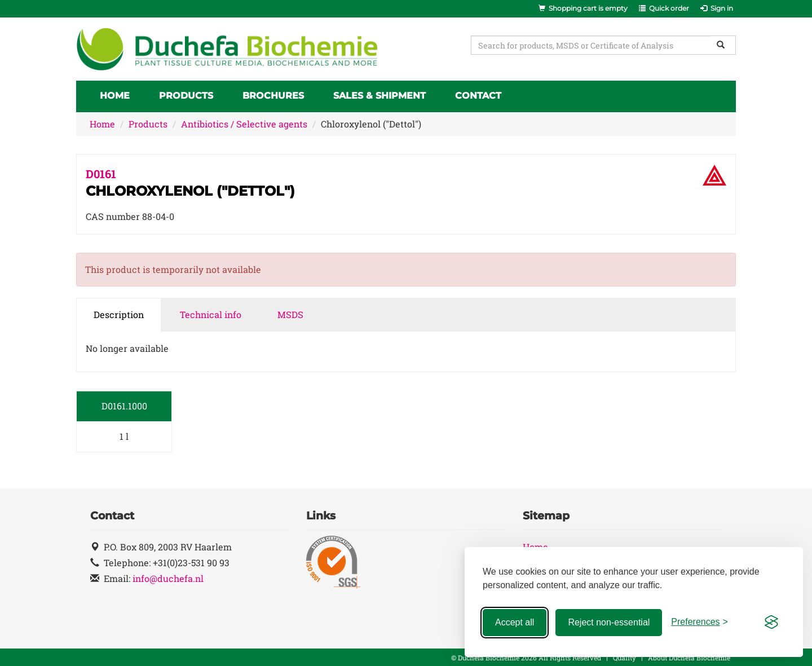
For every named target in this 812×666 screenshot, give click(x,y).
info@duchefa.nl (168, 578)
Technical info (211, 314)
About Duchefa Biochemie (689, 658)
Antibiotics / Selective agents (244, 124)
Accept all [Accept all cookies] (515, 622)
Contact (478, 96)
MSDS (290, 314)
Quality (625, 658)
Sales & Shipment (379, 96)
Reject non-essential (609, 622)
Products (186, 96)
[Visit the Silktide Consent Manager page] (771, 623)
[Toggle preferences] (700, 622)
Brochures (273, 96)
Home (115, 96)
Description (119, 314)
